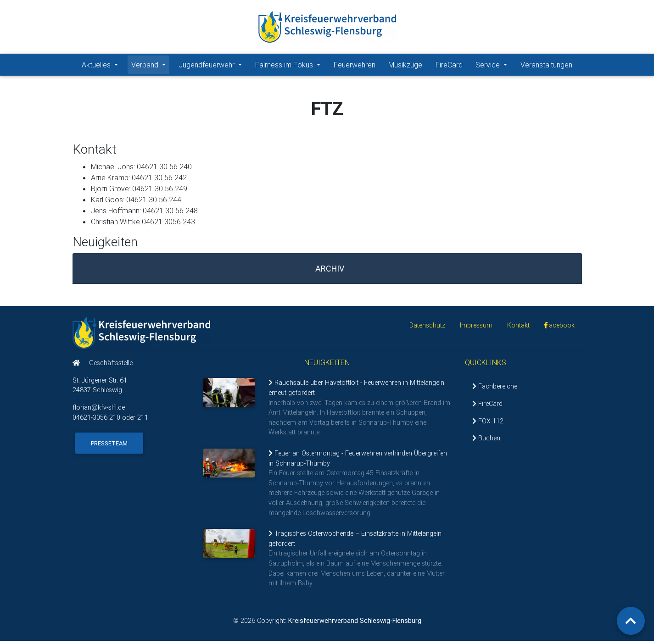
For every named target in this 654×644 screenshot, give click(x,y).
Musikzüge (405, 67)
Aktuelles (102, 66)
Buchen (486, 442)
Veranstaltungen (546, 67)
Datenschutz (427, 329)
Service (493, 66)
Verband (150, 66)
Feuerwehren (355, 67)
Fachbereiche (495, 390)
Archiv (330, 272)
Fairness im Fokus (290, 66)
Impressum (476, 329)
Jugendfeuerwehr (212, 66)
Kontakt (518, 329)
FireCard (449, 67)
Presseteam (109, 447)
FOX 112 (488, 424)
